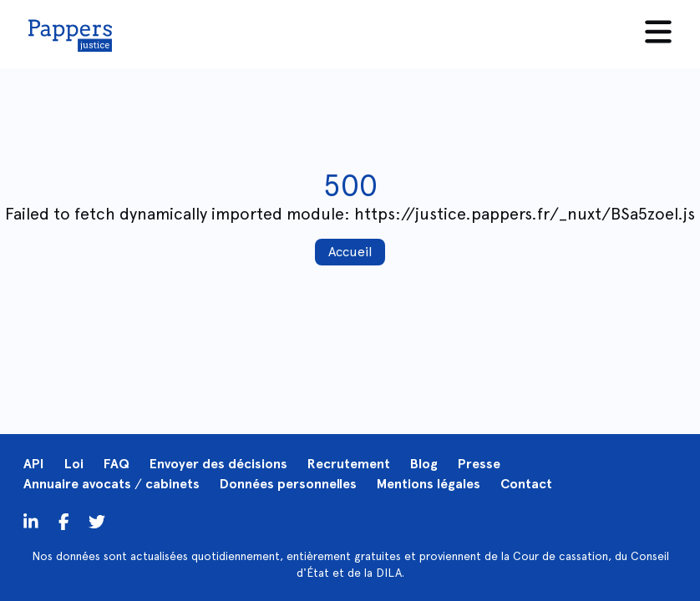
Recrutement (349, 464)
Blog (424, 464)
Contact (526, 484)
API (34, 464)
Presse (479, 464)
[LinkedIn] (31, 521)
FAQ (117, 464)
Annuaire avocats (77, 484)
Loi (74, 464)
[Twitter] (64, 521)
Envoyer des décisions (218, 464)
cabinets (172, 484)
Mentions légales (429, 484)
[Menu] (658, 32)
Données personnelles (288, 484)
